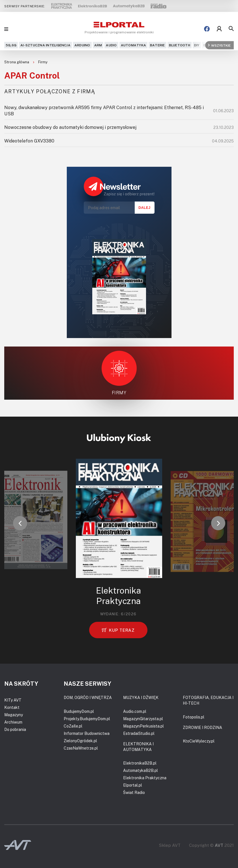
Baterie (157, 45)
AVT (219, 845)
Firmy (43, 62)
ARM (98, 45)
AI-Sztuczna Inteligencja (45, 45)
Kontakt (12, 707)
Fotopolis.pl (194, 717)
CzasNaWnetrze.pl (81, 748)
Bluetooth (180, 45)
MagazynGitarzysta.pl (143, 719)
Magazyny (14, 715)
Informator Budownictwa (87, 733)
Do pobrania (15, 729)
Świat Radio (134, 792)
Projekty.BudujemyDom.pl (87, 719)
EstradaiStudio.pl (139, 733)
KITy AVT (13, 700)
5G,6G (11, 45)
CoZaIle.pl (73, 726)
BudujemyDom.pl (79, 711)
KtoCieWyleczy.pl (199, 741)
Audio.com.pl (135, 711)
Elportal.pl (133, 785)
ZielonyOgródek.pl (80, 741)
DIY (197, 45)
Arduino (82, 45)
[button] (20, 523)
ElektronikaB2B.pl (140, 763)
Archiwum (13, 722)
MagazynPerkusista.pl (143, 726)
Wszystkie (219, 45)
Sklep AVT (170, 845)
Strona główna (17, 62)
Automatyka (133, 45)
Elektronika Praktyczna (145, 778)
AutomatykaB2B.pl (141, 770)
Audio (111, 45)
